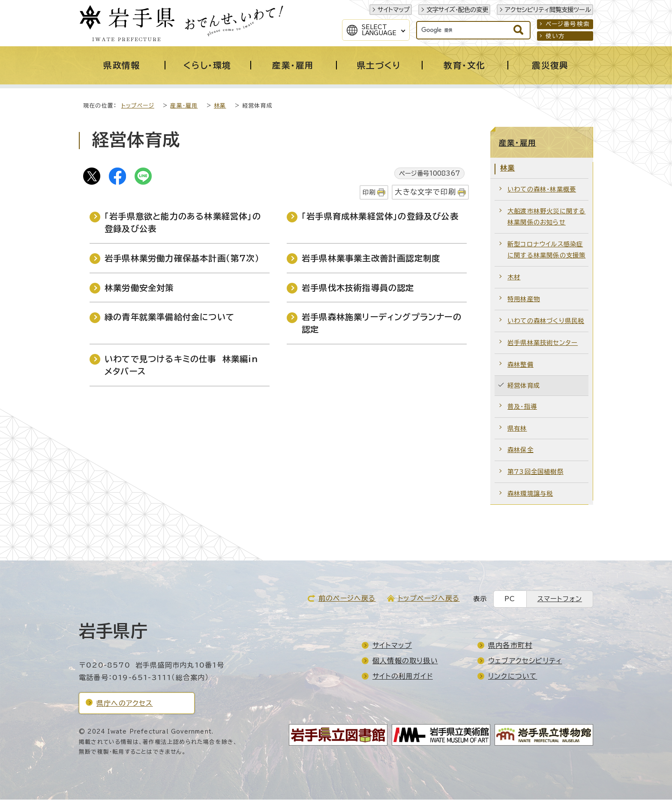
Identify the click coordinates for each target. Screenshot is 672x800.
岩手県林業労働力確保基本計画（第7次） (182, 259)
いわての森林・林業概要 (542, 190)
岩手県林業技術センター (543, 343)
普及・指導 (522, 407)
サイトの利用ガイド (403, 677)
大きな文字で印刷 (425, 192)
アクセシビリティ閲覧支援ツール (548, 10)
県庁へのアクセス (125, 704)
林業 (220, 106)
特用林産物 (524, 299)
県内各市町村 (510, 646)
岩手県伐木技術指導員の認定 (358, 288)
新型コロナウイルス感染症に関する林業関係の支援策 (546, 250)
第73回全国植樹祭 (535, 472)
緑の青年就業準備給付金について (169, 317)
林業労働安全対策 (139, 288)
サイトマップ (394, 10)
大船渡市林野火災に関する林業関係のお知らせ (546, 217)
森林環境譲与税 (530, 494)
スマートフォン (560, 599)
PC (510, 599)
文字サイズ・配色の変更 (457, 10)
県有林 (517, 429)
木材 (514, 277)
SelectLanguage (379, 30)
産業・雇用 (184, 106)
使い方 (555, 36)
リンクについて (513, 677)
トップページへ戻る (429, 599)
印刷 (369, 193)
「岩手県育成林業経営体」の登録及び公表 (380, 217)
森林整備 (520, 365)
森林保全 (520, 450)
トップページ (138, 106)
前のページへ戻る (347, 599)
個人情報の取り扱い (405, 661)
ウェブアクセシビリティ (525, 661)
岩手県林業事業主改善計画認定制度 (371, 259)
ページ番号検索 (568, 24)
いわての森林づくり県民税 (546, 321)
